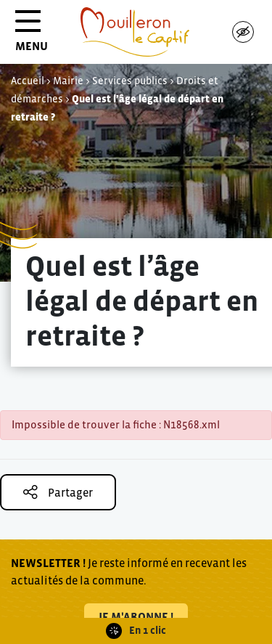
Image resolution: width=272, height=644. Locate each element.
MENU (32, 36)
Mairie (68, 81)
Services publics (130, 81)
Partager (58, 492)
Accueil (28, 81)
